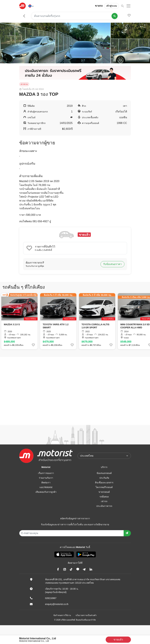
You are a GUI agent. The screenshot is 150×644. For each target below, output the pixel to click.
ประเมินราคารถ (104, 506)
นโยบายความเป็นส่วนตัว (86, 615)
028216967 (51, 598)
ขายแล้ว (118, 640)
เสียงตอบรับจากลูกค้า (46, 492)
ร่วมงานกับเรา (46, 478)
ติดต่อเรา (46, 483)
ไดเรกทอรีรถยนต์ (104, 487)
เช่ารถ (104, 501)
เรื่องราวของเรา (46, 473)
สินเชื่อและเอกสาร (104, 483)
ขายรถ (99, 6)
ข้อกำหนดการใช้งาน (62, 615)
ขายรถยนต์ (104, 492)
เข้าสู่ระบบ (111, 6)
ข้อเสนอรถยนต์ (104, 473)
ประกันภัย (104, 478)
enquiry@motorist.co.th (57, 604)
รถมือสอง (104, 497)
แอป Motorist (46, 487)
